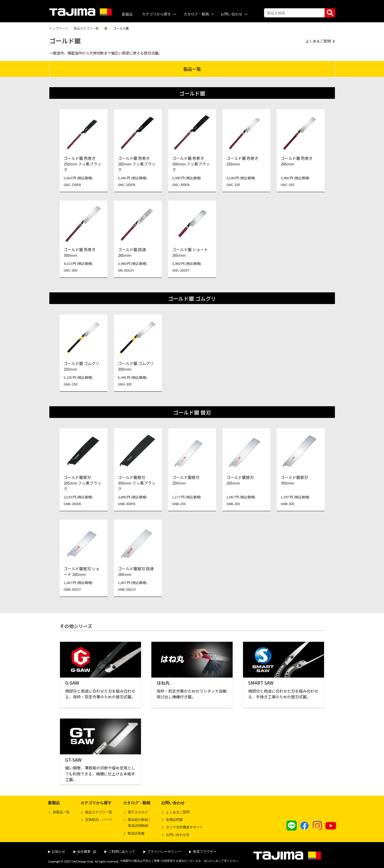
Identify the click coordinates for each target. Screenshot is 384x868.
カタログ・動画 (199, 14)
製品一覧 (192, 69)
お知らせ (57, 852)
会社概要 (85, 852)
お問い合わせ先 (178, 835)
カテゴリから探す (160, 14)
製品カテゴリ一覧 (86, 28)
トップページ (59, 28)
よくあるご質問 (178, 812)
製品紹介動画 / (137, 824)
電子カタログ (138, 812)
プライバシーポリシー (162, 852)
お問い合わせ (235, 14)
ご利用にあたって (120, 852)
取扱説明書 (136, 833)
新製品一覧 (61, 812)
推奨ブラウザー (203, 852)
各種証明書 (174, 820)
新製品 (127, 14)
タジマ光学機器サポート (184, 827)
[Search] (294, 13)
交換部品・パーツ (99, 820)
